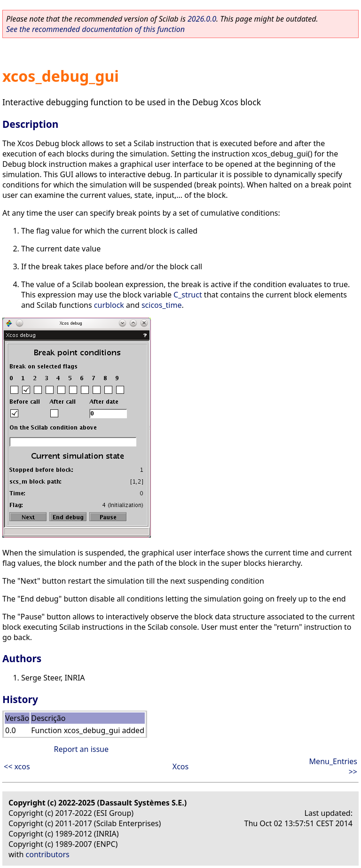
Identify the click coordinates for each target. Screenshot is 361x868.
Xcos (180, 766)
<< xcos (17, 766)
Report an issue (81, 749)
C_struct (188, 295)
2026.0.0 (202, 19)
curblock (109, 305)
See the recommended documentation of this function (95, 29)
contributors (48, 854)
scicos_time (162, 305)
